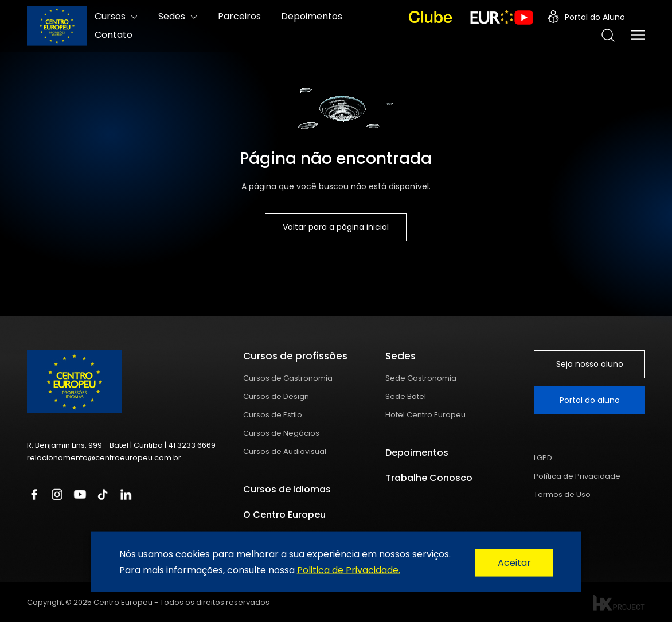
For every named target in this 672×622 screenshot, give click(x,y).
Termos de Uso (562, 494)
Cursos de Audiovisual (285, 451)
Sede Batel (406, 396)
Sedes (172, 16)
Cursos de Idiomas (287, 489)
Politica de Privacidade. (349, 570)
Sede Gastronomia (421, 378)
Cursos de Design (276, 396)
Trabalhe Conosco (429, 478)
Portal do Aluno (586, 17)
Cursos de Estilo (273, 415)
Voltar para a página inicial (336, 227)
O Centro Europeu (284, 515)
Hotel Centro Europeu (425, 415)
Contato (114, 35)
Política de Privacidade (577, 476)
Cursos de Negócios (281, 433)
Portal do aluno (590, 400)
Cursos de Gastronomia (288, 378)
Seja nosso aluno (590, 364)
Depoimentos (417, 453)
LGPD (543, 458)
